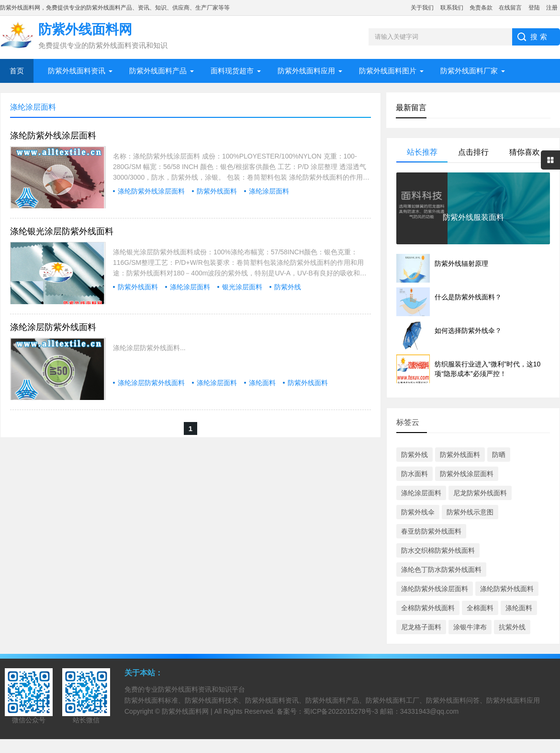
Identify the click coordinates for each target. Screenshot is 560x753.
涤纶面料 (262, 383)
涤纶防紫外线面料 (507, 589)
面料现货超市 (232, 71)
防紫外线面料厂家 (469, 71)
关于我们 (422, 8)
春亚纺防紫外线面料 (431, 531)
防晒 (499, 455)
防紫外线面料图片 (388, 71)
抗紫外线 (512, 627)
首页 (17, 71)
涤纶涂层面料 (269, 191)
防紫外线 (288, 287)
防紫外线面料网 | (188, 711)
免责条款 (481, 8)
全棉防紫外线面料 (428, 608)
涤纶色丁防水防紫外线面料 (441, 570)
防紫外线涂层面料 (467, 474)
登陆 (534, 8)
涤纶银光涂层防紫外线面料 (62, 231)
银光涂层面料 (242, 287)
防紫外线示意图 (470, 512)
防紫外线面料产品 (158, 71)
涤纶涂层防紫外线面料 (53, 327)
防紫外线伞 (418, 512)
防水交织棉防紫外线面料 (438, 550)
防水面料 (414, 474)
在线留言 (510, 8)
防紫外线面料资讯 (77, 71)
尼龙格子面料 (421, 627)
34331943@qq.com (429, 711)
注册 (552, 8)
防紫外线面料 (217, 191)
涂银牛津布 (470, 627)
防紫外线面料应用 (306, 71)
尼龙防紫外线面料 (480, 493)
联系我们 (452, 8)
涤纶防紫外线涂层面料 (53, 136)
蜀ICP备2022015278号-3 (341, 711)
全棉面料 (480, 608)
